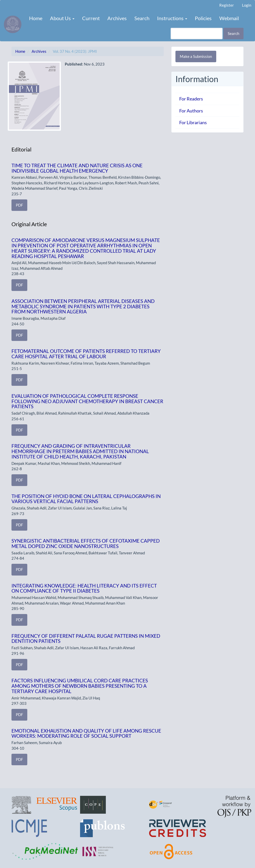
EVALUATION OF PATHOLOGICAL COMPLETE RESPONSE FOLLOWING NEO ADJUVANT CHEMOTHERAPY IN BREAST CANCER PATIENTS (87, 401)
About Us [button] (62, 18)
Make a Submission (196, 56)
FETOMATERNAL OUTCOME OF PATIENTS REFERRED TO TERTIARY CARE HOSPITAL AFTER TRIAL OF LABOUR (86, 354)
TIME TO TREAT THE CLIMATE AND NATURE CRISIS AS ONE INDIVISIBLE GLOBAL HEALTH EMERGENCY (77, 168)
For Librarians (193, 122)
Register (227, 5)
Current (91, 18)
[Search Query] (197, 34)
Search (142, 18)
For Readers (191, 99)
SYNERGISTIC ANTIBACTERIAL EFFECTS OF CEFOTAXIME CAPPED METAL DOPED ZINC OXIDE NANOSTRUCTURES (86, 543)
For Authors (191, 111)
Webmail (229, 18)
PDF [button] (19, 205)
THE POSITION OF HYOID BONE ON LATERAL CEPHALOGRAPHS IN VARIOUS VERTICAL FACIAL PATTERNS (86, 499)
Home (36, 18)
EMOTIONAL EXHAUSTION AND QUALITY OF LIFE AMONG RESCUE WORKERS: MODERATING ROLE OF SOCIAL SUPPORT (86, 733)
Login (247, 5)
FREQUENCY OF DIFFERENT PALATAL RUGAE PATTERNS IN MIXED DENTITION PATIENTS (86, 639)
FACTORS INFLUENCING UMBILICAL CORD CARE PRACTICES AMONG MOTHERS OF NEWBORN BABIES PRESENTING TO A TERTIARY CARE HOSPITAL (80, 686)
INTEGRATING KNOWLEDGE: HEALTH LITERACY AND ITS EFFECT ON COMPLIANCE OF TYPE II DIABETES (84, 588)
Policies (203, 18)
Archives (117, 18)
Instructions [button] (172, 18)
